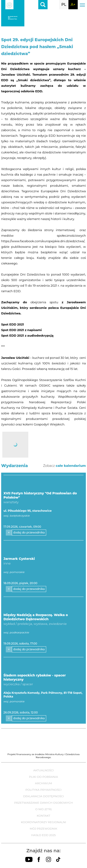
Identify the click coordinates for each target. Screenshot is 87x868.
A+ (73, 5)
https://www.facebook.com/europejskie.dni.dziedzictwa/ (43, 241)
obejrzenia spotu (44, 302)
